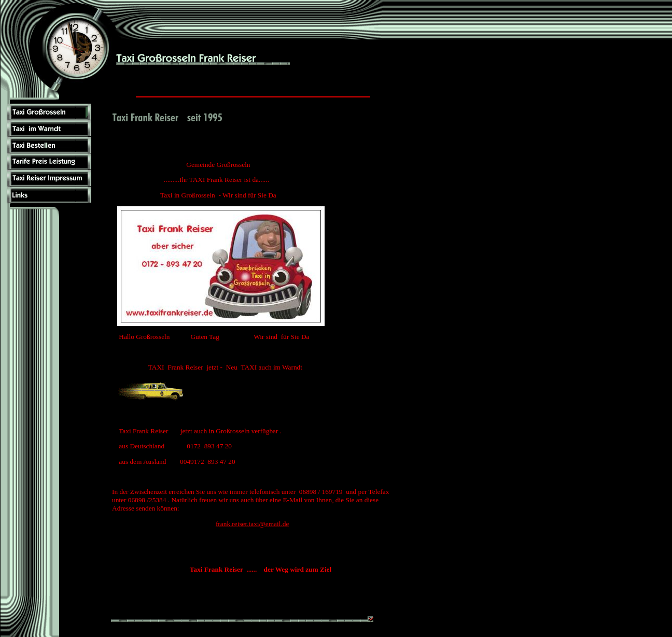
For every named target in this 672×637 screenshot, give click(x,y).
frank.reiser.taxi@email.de (252, 524)
